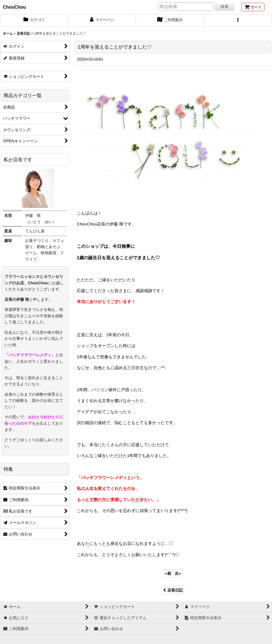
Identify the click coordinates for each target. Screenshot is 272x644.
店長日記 (173, 590)
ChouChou (14, 7)
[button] (238, 20)
